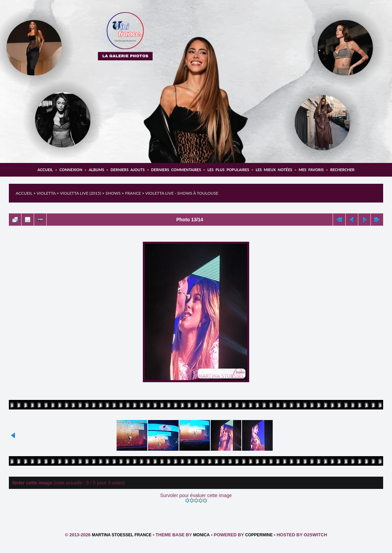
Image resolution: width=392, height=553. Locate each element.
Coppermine (259, 535)
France (133, 193)
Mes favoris (311, 170)
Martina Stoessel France (122, 535)
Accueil (45, 170)
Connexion (71, 170)
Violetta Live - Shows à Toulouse (182, 193)
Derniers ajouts (127, 170)
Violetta (46, 193)
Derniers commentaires (176, 170)
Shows (113, 193)
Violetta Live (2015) (81, 193)
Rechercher (342, 170)
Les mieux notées (274, 170)
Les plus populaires (228, 170)
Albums (96, 170)
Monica (202, 535)
